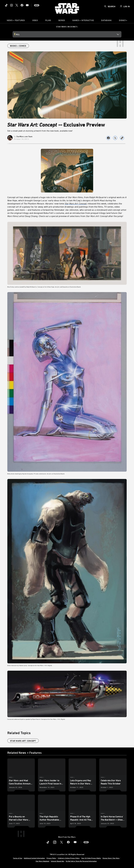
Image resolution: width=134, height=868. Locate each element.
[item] (16, 21)
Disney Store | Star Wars (111, 858)
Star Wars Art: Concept (76, 203)
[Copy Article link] (122, 138)
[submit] (105, 6)
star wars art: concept (23, 741)
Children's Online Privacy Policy (69, 858)
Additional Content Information (34, 858)
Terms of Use (18, 858)
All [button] (18, 34)
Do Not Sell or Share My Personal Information (81, 861)
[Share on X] (115, 138)
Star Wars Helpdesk (42, 861)
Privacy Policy (51, 858)
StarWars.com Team (24, 136)
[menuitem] (35, 21)
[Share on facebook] (108, 138)
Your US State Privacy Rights (91, 858)
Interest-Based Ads (58, 861)
